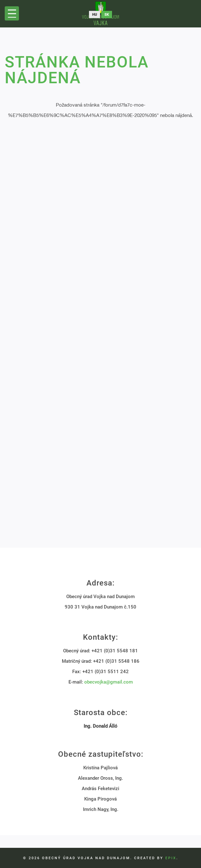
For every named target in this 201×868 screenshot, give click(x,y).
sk (107, 15)
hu (95, 15)
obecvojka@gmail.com (109, 682)
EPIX (171, 858)
